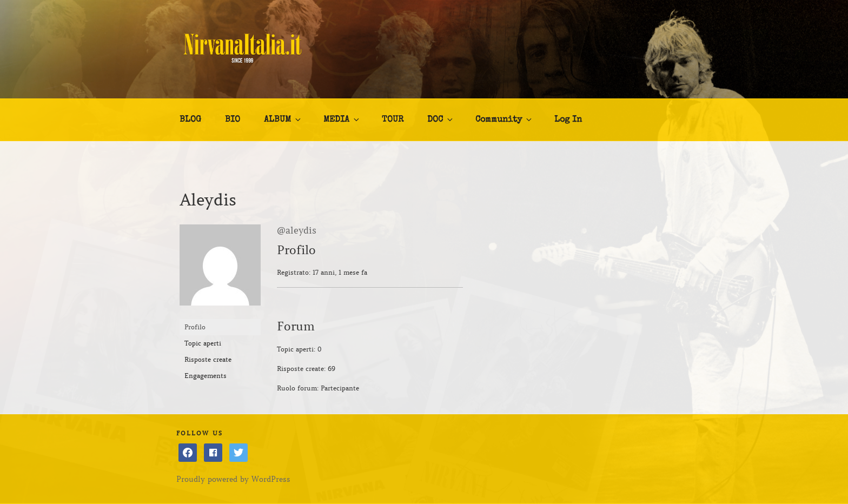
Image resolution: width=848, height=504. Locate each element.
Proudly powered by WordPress (233, 479)
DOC (441, 120)
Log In (568, 120)
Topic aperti (203, 343)
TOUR (393, 120)
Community (504, 120)
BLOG (190, 120)
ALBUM (283, 120)
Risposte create (208, 359)
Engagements (206, 376)
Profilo (195, 327)
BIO (233, 120)
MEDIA (342, 120)
